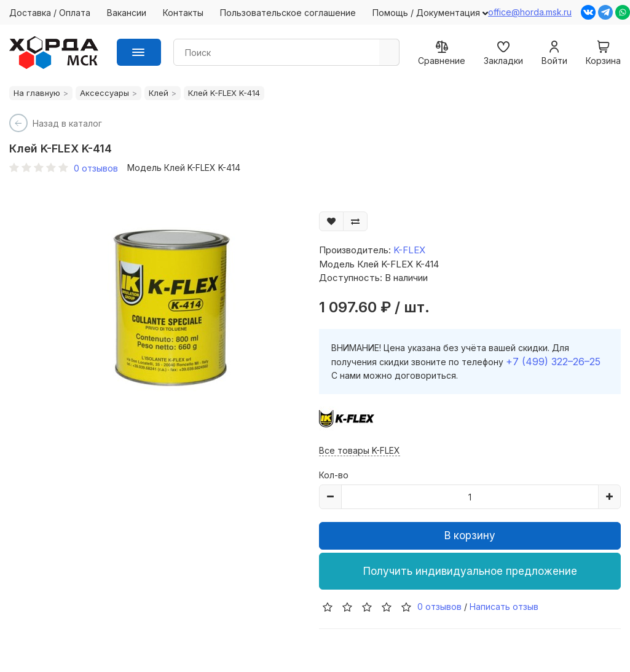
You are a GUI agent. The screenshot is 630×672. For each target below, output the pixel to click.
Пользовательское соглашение (288, 13)
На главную (37, 93)
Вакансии (127, 13)
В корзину (470, 536)
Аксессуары (104, 93)
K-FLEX (409, 250)
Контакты (183, 13)
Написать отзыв (504, 607)
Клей (159, 93)
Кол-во (334, 475)
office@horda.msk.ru (530, 12)
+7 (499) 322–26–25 (553, 362)
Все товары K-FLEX (360, 450)
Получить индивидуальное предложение (470, 571)
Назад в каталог (67, 123)
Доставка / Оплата (50, 13)
